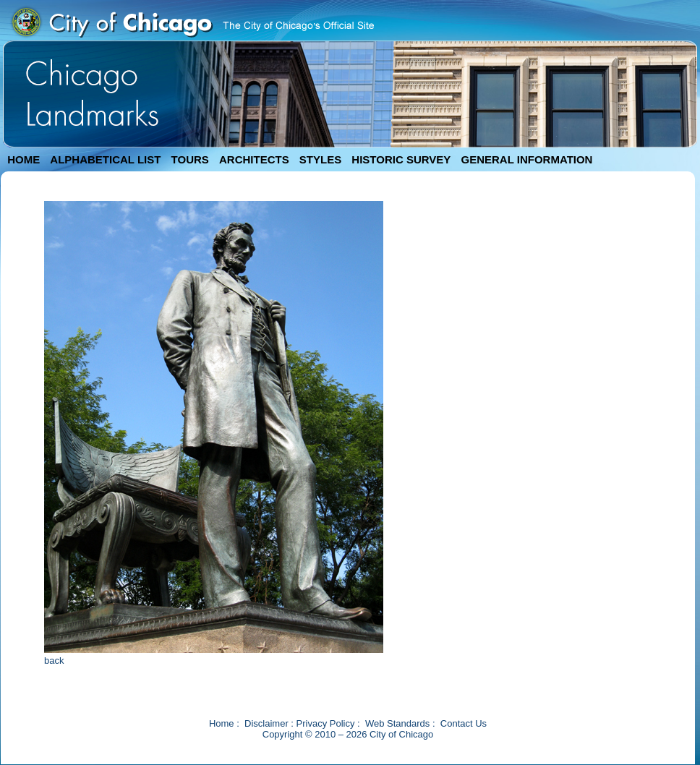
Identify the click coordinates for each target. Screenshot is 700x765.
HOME (24, 159)
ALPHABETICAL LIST (105, 159)
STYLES (320, 159)
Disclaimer (266, 723)
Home (222, 723)
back (54, 661)
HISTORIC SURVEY (401, 159)
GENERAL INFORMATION (527, 159)
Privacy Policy (326, 723)
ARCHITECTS (254, 159)
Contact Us (464, 723)
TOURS (190, 159)
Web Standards (397, 723)
